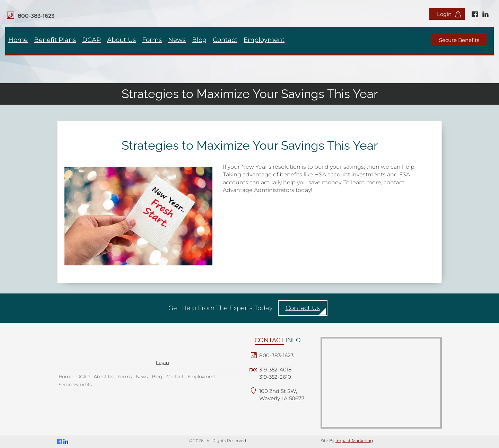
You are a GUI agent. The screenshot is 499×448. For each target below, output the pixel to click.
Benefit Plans (55, 40)
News (177, 40)
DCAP (91, 40)
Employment (264, 40)
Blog (199, 40)
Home (18, 40)
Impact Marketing (354, 441)
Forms (152, 40)
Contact (225, 40)
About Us (121, 40)
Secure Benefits (459, 40)
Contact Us (303, 308)
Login (449, 14)
